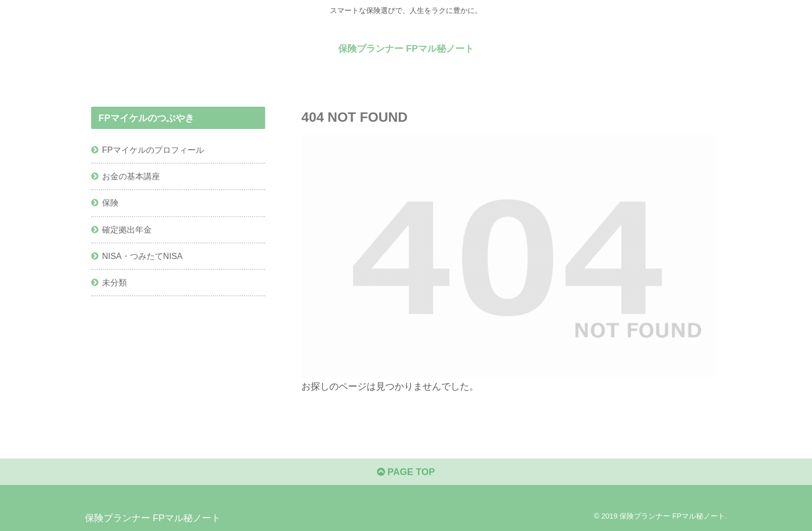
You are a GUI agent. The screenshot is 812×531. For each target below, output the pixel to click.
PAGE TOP (406, 472)
